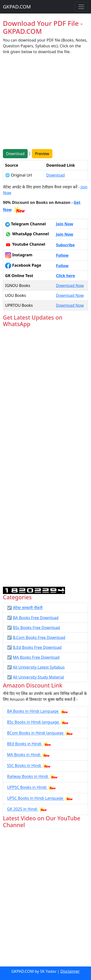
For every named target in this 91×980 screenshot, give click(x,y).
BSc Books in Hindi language (33, 722)
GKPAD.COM (17, 7)
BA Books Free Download (36, 618)
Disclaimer (70, 971)
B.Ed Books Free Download (37, 647)
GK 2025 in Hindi (23, 809)
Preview (42, 154)
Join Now (65, 224)
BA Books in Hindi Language (33, 711)
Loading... (45, 457)
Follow (62, 255)
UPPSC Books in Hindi (27, 787)
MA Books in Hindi (24, 755)
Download (15, 154)
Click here (66, 276)
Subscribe (65, 245)
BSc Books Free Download (36, 628)
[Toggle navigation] (81, 7)
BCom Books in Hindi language (36, 733)
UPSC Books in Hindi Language (36, 798)
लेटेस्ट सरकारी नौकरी (28, 608)
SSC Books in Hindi (25, 766)
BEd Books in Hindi (25, 744)
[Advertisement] (45, 104)
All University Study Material (38, 677)
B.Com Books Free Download (39, 637)
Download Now (70, 286)
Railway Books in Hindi (28, 777)
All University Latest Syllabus (39, 667)
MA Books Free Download (36, 657)
